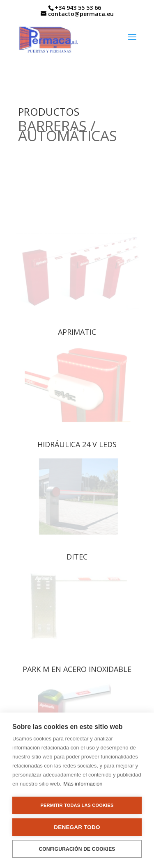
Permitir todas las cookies (77, 805)
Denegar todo (77, 827)
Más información (83, 784)
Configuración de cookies (77, 849)
